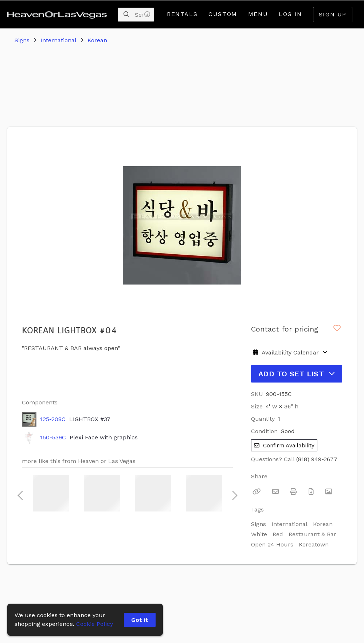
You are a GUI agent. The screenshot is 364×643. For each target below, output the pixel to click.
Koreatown (314, 544)
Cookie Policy (95, 624)
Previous (20, 493)
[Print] (293, 491)
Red (278, 534)
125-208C (53, 419)
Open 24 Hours (272, 544)
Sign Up (333, 14)
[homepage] (59, 15)
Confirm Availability (284, 446)
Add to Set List (297, 374)
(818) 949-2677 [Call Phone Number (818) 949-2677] (317, 459)
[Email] (275, 491)
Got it (140, 620)
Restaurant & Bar (312, 534)
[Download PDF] (311, 491)
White (259, 534)
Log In (290, 14)
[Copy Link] (257, 491)
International (58, 40)
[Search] (126, 15)
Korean (97, 40)
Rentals (182, 14)
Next (233, 493)
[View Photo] (329, 491)
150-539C (53, 437)
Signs (22, 40)
